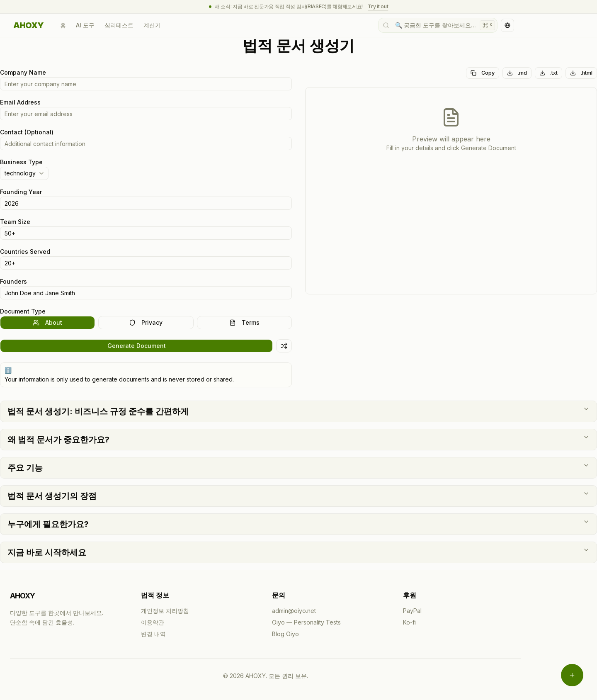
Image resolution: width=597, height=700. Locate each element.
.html (581, 73)
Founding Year (21, 192)
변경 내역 (153, 634)
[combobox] (24, 173)
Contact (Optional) (27, 132)
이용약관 (153, 622)
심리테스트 (119, 25)
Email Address (20, 102)
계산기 (152, 25)
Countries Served (25, 252)
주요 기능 (298, 467)
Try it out (378, 6)
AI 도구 (85, 25)
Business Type (21, 162)
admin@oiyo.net (294, 611)
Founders (13, 281)
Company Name (23, 72)
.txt (548, 73)
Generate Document (137, 346)
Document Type (23, 311)
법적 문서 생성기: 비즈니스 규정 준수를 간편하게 (298, 411)
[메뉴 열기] (572, 675)
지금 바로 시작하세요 (298, 552)
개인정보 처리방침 (165, 611)
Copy (483, 73)
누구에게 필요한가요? (298, 524)
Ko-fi (409, 622)
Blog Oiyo (285, 634)
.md (517, 73)
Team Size (15, 222)
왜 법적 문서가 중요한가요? (298, 439)
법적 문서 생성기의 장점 (298, 496)
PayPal (412, 611)
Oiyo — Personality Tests (306, 622)
